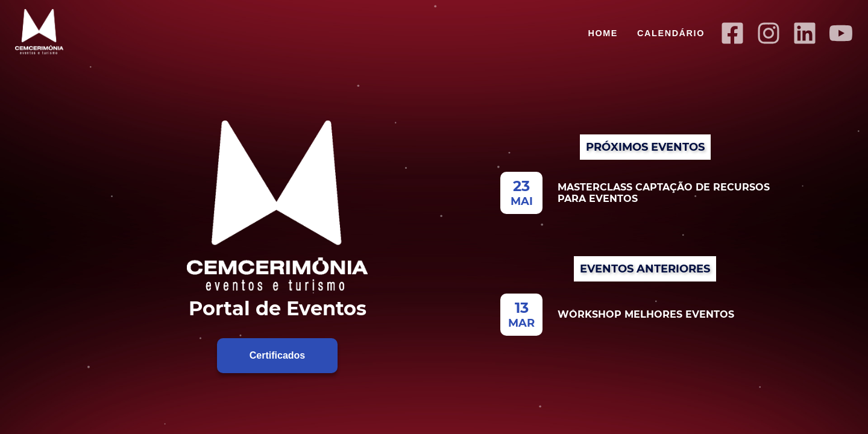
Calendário (671, 33)
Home (603, 33)
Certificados (277, 355)
